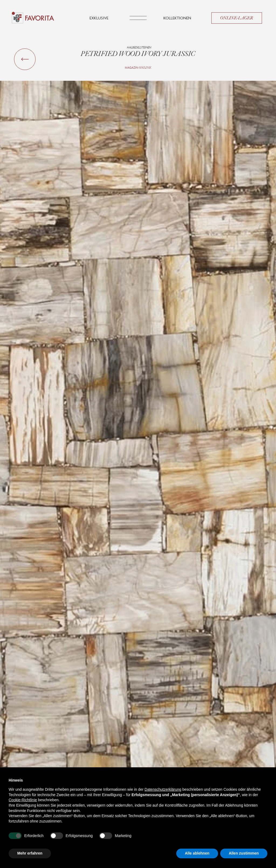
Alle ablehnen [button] (197, 853)
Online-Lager (237, 18)
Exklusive (99, 18)
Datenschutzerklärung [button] (163, 789)
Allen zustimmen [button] (244, 853)
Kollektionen (177, 18)
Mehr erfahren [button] (30, 853)
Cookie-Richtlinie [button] (23, 800)
